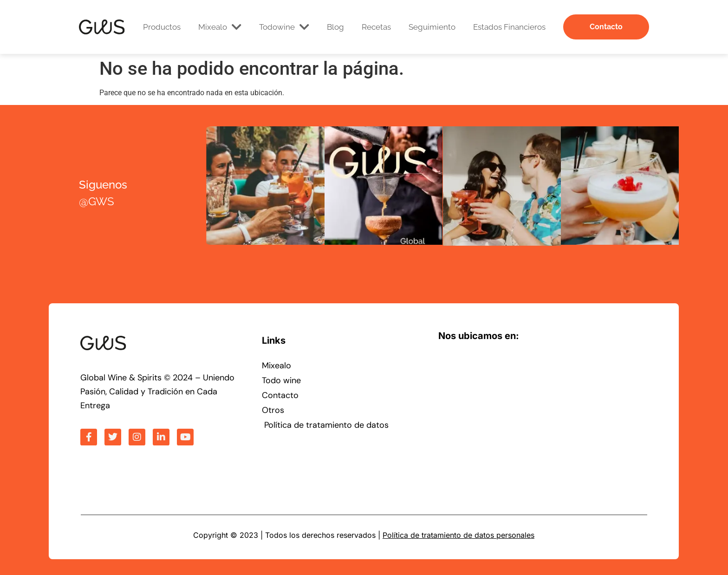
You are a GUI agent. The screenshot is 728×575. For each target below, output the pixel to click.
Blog (335, 27)
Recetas (376, 27)
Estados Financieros (509, 27)
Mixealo (220, 27)
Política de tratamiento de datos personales (458, 535)
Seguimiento (432, 27)
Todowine (284, 27)
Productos (162, 27)
